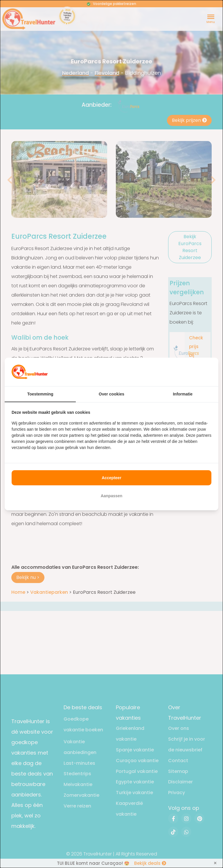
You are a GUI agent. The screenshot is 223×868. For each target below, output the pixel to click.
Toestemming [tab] (40, 394)
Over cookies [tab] (111, 394)
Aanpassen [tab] (112, 496)
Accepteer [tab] (111, 478)
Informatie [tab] (183, 394)
